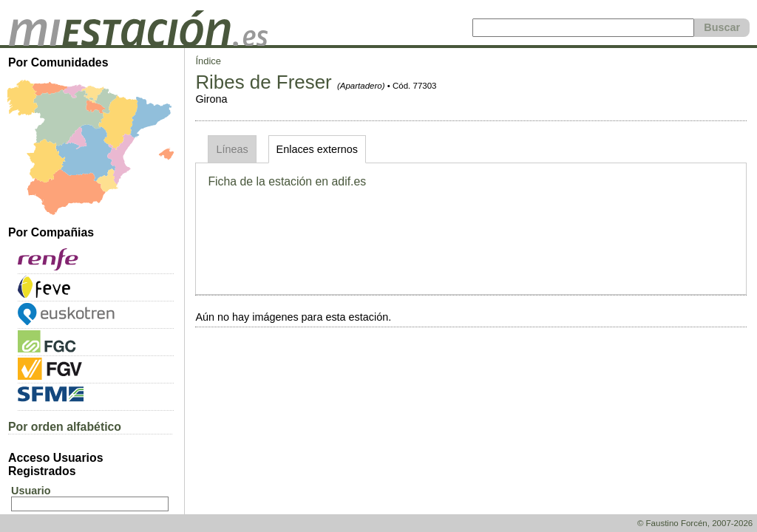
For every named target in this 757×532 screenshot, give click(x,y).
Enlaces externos (317, 149)
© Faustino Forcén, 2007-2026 (695, 523)
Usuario (31, 491)
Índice (208, 61)
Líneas (232, 149)
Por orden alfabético (65, 427)
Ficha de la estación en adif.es (287, 181)
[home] (138, 42)
